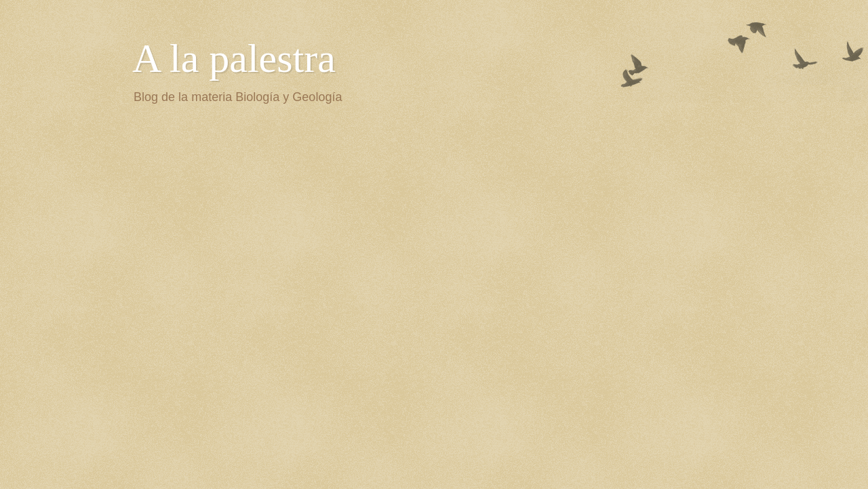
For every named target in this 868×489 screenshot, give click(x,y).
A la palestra (234, 58)
